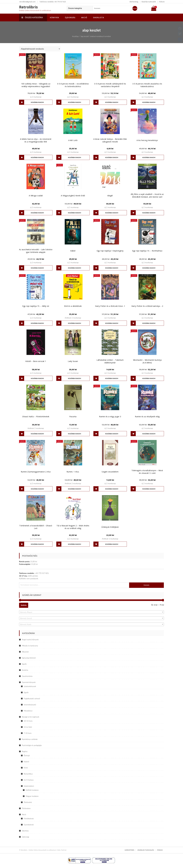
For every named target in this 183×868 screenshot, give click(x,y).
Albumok (25, 652)
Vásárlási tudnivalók (149, 2)
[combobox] (91, 612)
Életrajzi (27, 755)
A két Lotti (73, 140)
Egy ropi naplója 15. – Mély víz (36, 306)
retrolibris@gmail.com (27, 2)
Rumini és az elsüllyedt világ (147, 417)
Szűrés (24, 605)
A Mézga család (36, 196)
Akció (84, 17)
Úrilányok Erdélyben (110, 527)
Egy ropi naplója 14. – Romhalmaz (147, 251)
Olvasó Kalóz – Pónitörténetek (36, 417)
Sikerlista (98, 17)
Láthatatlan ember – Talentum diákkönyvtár (110, 361)
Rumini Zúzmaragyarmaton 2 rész (36, 472)
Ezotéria (25, 670)
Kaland (26, 762)
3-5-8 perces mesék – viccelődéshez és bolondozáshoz (73, 85)
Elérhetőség (134, 2)
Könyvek (55, 17)
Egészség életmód (29, 658)
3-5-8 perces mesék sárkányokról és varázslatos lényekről (110, 85)
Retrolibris (28, 7)
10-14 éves (28, 721)
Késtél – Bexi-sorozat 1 (36, 361)
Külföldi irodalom (32, 790)
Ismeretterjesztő (30, 705)
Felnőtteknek (29, 818)
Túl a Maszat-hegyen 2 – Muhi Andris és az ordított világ (73, 527)
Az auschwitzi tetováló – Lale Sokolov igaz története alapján (36, 251)
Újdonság (70, 17)
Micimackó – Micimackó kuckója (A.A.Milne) (147, 361)
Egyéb (24, 664)
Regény (25, 751)
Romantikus (28, 774)
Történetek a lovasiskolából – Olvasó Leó (36, 527)
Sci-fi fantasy (29, 780)
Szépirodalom (29, 786)
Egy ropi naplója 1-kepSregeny (110, 251)
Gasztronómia (27, 676)
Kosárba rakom (37, 102)
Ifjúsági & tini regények (30, 717)
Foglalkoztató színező (32, 698)
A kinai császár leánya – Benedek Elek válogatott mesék (110, 140)
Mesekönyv (28, 711)
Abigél (110, 196)
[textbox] (91, 612)
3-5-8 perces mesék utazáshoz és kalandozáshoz (147, 85)
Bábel (73, 251)
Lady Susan (73, 361)
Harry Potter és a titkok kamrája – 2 (147, 306)
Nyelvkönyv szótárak (30, 739)
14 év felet (28, 727)
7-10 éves (28, 733)
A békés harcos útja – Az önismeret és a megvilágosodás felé (36, 140)
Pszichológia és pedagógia (32, 745)
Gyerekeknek (29, 825)
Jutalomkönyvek (30, 686)
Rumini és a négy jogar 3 (110, 417)
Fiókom (162, 2)
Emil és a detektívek (73, 306)
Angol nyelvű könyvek (30, 639)
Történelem (26, 808)
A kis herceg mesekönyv (147, 140)
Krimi (26, 768)
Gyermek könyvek (29, 682)
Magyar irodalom (32, 796)
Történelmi (28, 802)
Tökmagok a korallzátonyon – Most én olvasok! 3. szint (147, 472)
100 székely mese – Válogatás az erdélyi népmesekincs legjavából (36, 85)
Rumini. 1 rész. (73, 472)
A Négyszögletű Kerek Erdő (73, 196)
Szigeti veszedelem (110, 472)
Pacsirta (73, 417)
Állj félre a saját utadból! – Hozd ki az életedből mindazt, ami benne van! (147, 196)
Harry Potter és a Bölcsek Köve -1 (110, 306)
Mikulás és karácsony (30, 646)
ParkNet (64, 850)
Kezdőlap (75, 36)
